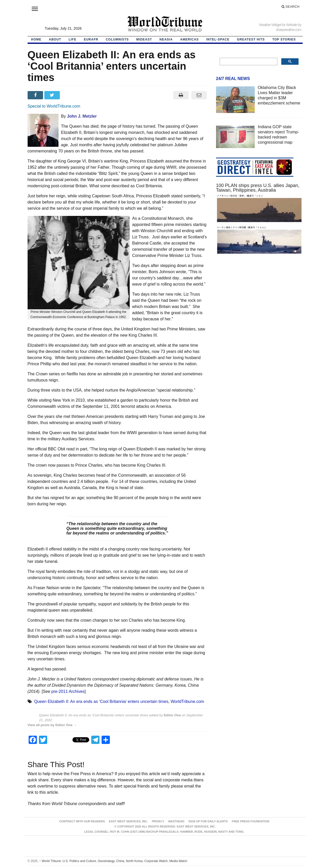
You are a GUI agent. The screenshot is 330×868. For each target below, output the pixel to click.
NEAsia (166, 39)
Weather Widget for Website (278, 25)
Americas (189, 39)
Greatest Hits (251, 39)
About (55, 39)
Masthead (176, 821)
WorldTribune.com (187, 701)
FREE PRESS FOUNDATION (250, 821)
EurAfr (91, 39)
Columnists (117, 39)
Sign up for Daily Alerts (208, 821)
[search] (248, 62)
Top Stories (284, 39)
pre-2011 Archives (68, 691)
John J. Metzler (82, 116)
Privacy (158, 821)
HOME (36, 39)
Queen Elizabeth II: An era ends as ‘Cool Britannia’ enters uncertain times (101, 701)
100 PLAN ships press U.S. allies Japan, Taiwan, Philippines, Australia (258, 188)
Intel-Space (218, 39)
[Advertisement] (259, 307)
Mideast (144, 39)
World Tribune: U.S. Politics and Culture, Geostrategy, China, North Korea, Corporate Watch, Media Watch (113, 861)
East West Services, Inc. (129, 821)
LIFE (72, 39)
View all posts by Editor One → (52, 725)
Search (291, 7)
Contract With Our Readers (82, 821)
